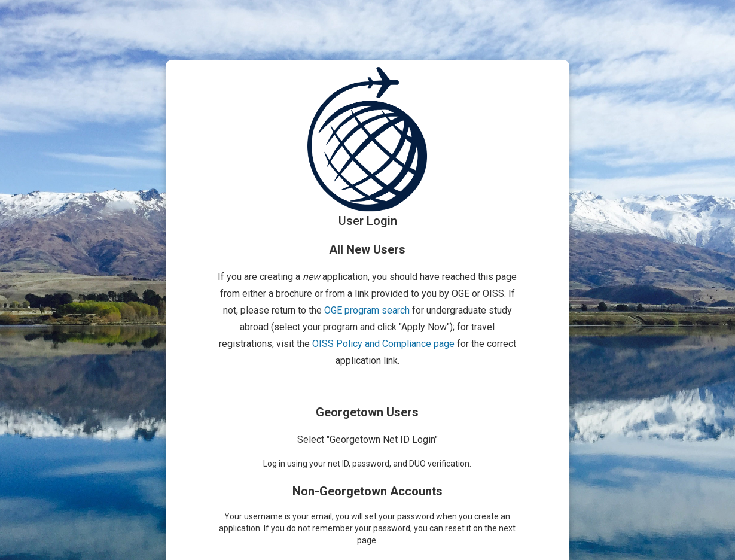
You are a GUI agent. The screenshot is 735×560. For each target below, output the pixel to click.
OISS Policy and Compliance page (383, 344)
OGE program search (367, 310)
